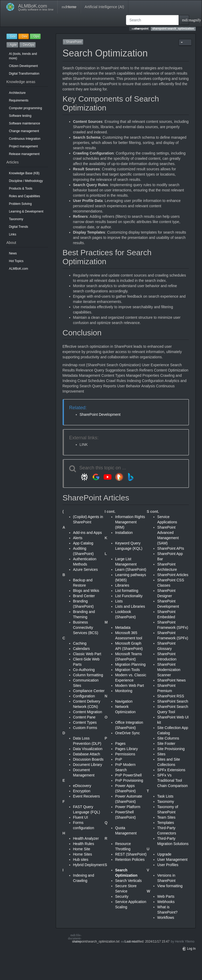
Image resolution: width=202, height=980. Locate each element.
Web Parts (166, 896)
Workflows (166, 918)
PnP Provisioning (129, 780)
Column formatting (88, 675)
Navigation (124, 701)
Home (69, 7)
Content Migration (88, 712)
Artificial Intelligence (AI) (104, 7)
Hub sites (81, 860)
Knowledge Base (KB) (24, 173)
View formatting (170, 886)
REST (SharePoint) (131, 854)
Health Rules (84, 844)
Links (13, 234)
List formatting (127, 591)
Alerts (78, 538)
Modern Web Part (130, 685)
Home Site (82, 849)
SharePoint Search (173, 701)
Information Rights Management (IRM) (130, 522)
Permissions (125, 754)
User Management (172, 860)
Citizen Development (23, 66)
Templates (166, 823)
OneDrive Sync (128, 733)
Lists (119, 601)
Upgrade (164, 854)
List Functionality (129, 596)
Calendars (82, 649)
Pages (120, 744)
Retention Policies (130, 860)
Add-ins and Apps (88, 533)
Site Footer (166, 744)
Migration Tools (128, 670)
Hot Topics (16, 261)
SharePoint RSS (171, 696)
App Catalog (83, 543)
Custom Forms (85, 728)
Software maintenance (24, 123)
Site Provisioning (171, 749)
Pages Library (127, 749)
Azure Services (85, 569)
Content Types (85, 722)
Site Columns (168, 738)
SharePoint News (171, 680)
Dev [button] (24, 36)
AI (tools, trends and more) (23, 56)
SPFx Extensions (171, 770)
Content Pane (84, 717)
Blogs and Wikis (86, 591)
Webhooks (166, 902)
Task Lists (165, 796)
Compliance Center (89, 691)
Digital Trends (19, 227)
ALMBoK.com (19, 269)
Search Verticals (128, 881)
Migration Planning (130, 664)
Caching (80, 643)
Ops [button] (35, 36)
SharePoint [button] (73, 42)
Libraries (122, 585)
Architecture (17, 93)
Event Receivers (87, 796)
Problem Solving (20, 204)
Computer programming (26, 108)
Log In (189, 949)
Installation (124, 533)
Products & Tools (21, 189)
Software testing (20, 116)
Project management (23, 146)
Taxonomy (16, 219)
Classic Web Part (87, 654)
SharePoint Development (100, 414)
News (13, 253)
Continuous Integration (25, 139)
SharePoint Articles (173, 575)
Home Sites (83, 854)
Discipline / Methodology (26, 181)
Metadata (123, 627)
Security (122, 896)
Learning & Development (26, 211)
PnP (119, 759)
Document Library (88, 765)
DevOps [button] (27, 45)
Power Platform (128, 807)
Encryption (82, 791)
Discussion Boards (88, 759)
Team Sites (166, 817)
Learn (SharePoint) (131, 569)
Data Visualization (88, 749)
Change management (24, 131)
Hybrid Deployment (89, 865)
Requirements (19, 100)
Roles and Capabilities (24, 196)
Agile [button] (12, 45)
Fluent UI (81, 817)
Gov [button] (12, 36)
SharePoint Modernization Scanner (169, 670)
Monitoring (124, 691)
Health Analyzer (86, 838)
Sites (161, 754)
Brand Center (84, 596)
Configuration (84, 696)
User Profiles (168, 865)
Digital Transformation (24, 74)
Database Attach (87, 754)
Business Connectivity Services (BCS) (86, 627)
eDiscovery (82, 786)
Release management (24, 154)
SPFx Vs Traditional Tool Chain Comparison (173, 780)
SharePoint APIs (171, 548)
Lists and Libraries (130, 606)
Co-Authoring (84, 670)
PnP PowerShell (128, 775)
